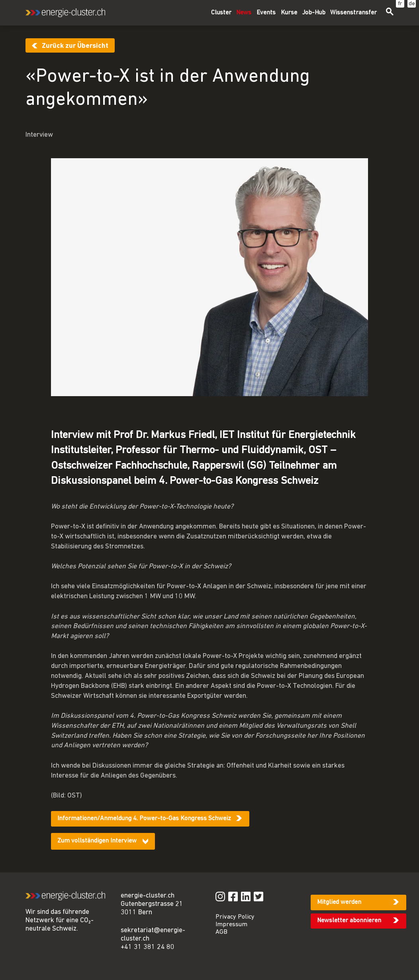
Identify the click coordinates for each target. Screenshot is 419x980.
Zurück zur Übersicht (75, 46)
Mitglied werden (339, 902)
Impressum (231, 925)
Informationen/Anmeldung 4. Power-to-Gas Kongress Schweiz (144, 819)
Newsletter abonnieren (349, 921)
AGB (221, 932)
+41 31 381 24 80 (148, 947)
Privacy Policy (235, 917)
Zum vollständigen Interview (97, 841)
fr (400, 4)
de (412, 4)
